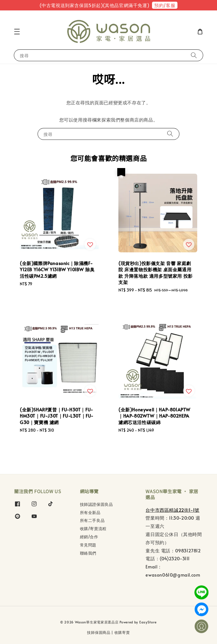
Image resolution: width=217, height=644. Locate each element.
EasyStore (148, 622)
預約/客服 (165, 5)
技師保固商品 (99, 632)
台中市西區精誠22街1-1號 (172, 510)
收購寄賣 (122, 632)
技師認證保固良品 (96, 504)
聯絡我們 (88, 553)
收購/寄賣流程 (93, 529)
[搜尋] (194, 55)
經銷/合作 (89, 537)
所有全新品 (90, 512)
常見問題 (88, 545)
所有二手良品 (92, 520)
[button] (17, 32)
